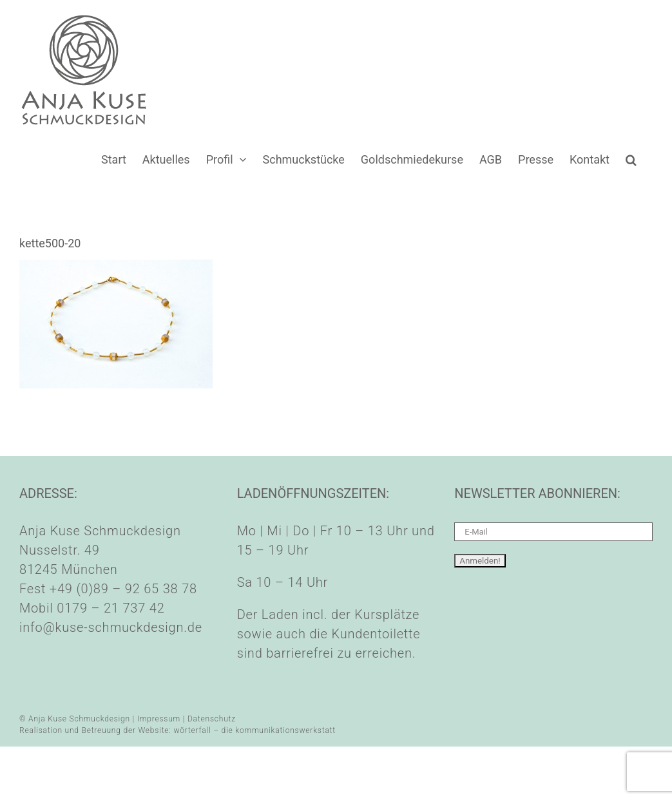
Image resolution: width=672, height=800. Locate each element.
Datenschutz (212, 719)
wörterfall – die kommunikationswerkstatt (254, 730)
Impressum (159, 719)
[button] (631, 159)
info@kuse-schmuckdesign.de (111, 627)
